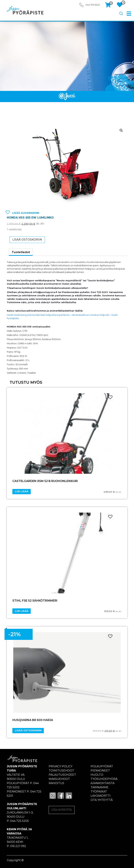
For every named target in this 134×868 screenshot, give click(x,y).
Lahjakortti (101, 796)
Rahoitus (56, 783)
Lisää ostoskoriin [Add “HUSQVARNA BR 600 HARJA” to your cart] (28, 730)
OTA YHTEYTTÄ (62, 810)
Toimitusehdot (61, 771)
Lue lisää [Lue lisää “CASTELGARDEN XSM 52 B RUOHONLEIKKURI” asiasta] (22, 491)
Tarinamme (100, 787)
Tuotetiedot (21, 252)
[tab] (21, 252)
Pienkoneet (100, 771)
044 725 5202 (93, 5)
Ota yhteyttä (102, 800)
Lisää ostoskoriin (27, 240)
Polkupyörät (102, 766)
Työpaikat (99, 792)
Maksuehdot (59, 779)
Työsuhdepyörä (104, 779)
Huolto (97, 775)
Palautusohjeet (62, 775)
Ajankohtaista (103, 783)
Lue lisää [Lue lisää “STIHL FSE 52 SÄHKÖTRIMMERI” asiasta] (22, 611)
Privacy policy (61, 766)
